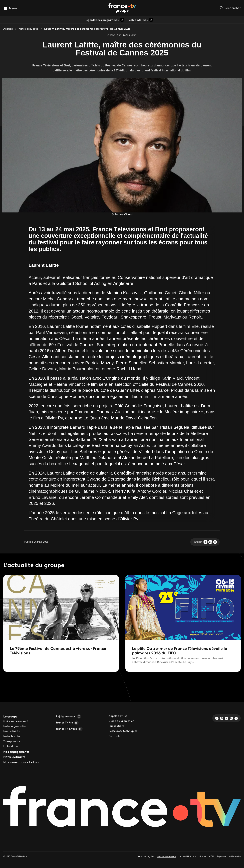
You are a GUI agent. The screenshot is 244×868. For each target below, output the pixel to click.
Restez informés (140, 20)
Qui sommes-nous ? (16, 721)
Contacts (114, 736)
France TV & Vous (69, 729)
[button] (10, 8)
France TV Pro (67, 723)
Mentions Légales (146, 856)
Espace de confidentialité (229, 856)
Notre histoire (12, 736)
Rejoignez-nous (69, 716)
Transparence (12, 741)
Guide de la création (121, 721)
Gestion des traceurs (167, 856)
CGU (211, 856)
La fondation (11, 746)
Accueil (8, 29)
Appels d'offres (118, 716)
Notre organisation (15, 726)
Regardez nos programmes (104, 20)
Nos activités (11, 731)
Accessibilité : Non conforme (193, 856)
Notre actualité (28, 29)
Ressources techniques (123, 731)
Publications (116, 726)
